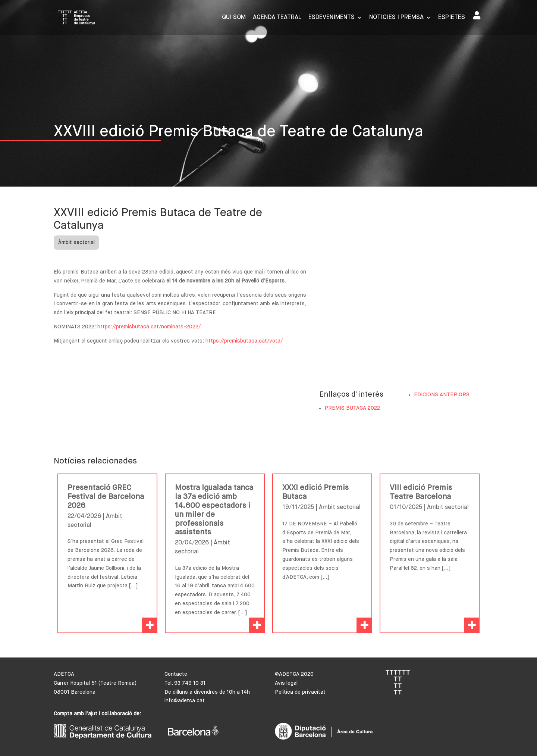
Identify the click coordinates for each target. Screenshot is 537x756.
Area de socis (477, 15)
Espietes (452, 18)
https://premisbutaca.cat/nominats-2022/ (149, 327)
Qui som (234, 18)
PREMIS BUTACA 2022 (352, 408)
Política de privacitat (300, 692)
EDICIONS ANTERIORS (442, 395)
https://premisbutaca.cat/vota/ (243, 341)
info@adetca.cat (185, 701)
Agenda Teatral (277, 18)
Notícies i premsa (396, 18)
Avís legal (286, 683)
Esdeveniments (332, 18)
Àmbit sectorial (76, 243)
